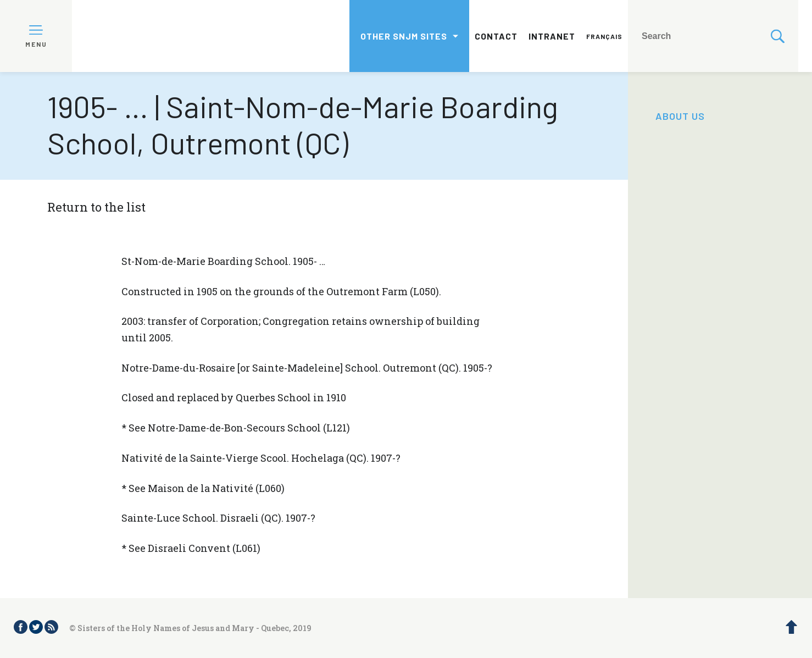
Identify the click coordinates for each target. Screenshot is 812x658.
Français (604, 36)
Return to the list (96, 207)
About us (680, 116)
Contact (496, 36)
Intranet (552, 36)
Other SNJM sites (404, 36)
